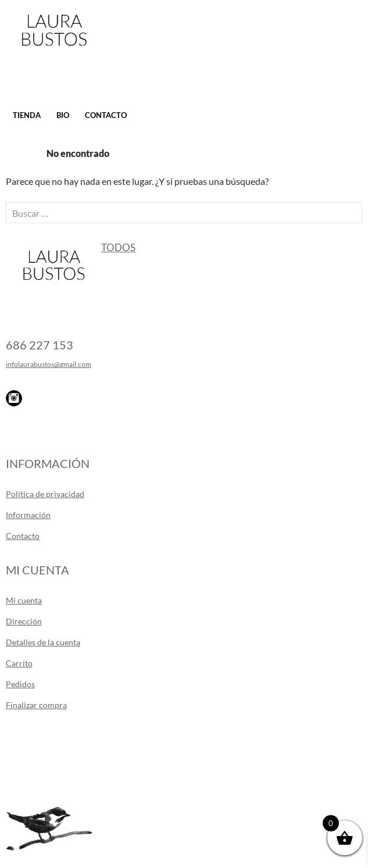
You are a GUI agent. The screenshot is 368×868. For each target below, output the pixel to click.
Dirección (24, 621)
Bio (63, 115)
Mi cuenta (24, 600)
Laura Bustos (54, 51)
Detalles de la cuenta (43, 642)
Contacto (106, 115)
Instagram (14, 398)
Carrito (19, 663)
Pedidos (20, 684)
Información (28, 515)
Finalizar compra (36, 705)
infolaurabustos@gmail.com (49, 364)
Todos (118, 247)
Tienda (27, 115)
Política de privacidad (45, 494)
